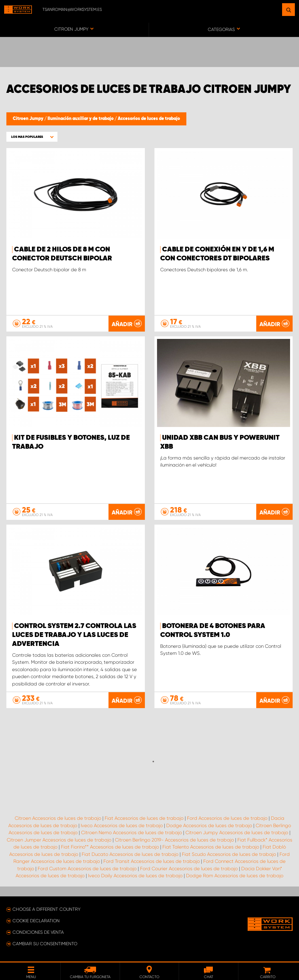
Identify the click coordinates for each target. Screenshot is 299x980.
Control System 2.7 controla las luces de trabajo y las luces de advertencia (74, 635)
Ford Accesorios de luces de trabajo (227, 818)
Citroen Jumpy (29, 119)
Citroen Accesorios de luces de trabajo (58, 818)
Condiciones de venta (38, 932)
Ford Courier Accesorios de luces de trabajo (189, 869)
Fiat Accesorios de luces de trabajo (144, 818)
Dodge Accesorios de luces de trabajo (209, 826)
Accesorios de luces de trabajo (149, 119)
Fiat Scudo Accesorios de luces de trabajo (229, 854)
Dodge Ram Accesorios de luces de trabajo (235, 876)
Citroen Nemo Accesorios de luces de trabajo (131, 833)
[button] (32, 137)
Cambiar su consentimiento (45, 944)
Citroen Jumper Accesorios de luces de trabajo (59, 840)
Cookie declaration (36, 921)
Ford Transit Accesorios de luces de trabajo (152, 861)
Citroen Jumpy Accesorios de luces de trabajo (237, 833)
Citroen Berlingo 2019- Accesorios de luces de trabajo (174, 840)
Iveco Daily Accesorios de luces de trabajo (135, 876)
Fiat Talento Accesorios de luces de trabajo (211, 847)
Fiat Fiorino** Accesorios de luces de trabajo (110, 847)
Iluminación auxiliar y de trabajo (81, 119)
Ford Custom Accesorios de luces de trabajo (87, 869)
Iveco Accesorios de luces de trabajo (122, 826)
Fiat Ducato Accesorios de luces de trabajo (130, 854)
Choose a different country (46, 909)
